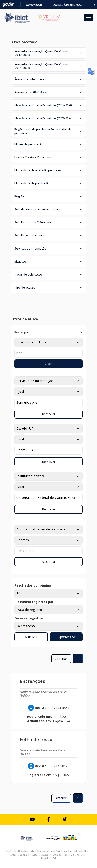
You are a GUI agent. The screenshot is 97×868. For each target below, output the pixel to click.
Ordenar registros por (32, 618)
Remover (49, 414)
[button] (48, 53)
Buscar (49, 364)
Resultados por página (33, 585)
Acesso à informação (68, 5)
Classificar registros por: (34, 602)
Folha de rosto (36, 739)
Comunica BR (35, 5)
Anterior (61, 659)
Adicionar (48, 562)
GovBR (8, 5)
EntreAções (32, 681)
